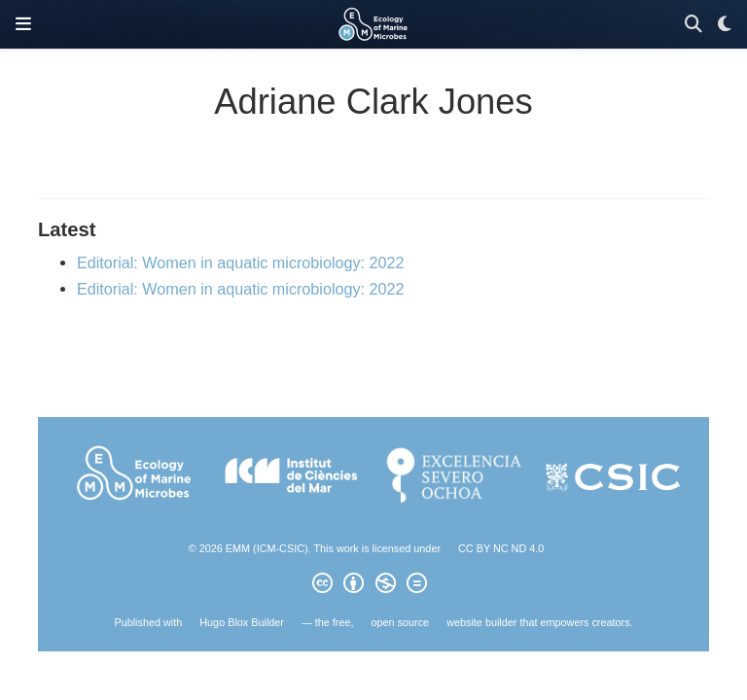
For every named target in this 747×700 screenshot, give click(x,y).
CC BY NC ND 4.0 (501, 548)
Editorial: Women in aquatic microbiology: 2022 (240, 262)
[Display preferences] (725, 25)
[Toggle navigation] (23, 24)
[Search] (694, 25)
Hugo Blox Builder (242, 622)
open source (401, 622)
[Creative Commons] (373, 586)
